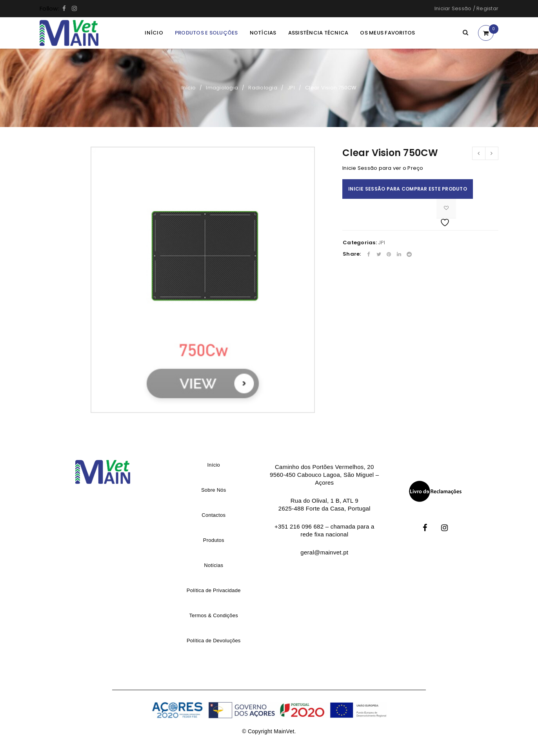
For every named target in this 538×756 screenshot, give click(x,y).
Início (154, 33)
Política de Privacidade (214, 590)
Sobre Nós (214, 490)
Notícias (263, 33)
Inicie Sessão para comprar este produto (408, 189)
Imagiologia (222, 88)
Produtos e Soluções (206, 33)
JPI (291, 88)
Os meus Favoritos (387, 33)
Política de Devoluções (214, 641)
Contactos (214, 515)
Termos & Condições (214, 615)
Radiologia (263, 88)
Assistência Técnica (318, 33)
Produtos (214, 540)
